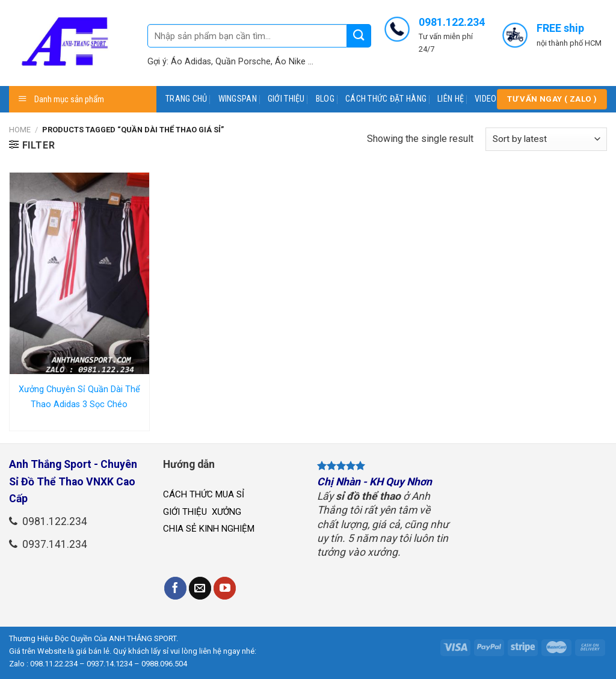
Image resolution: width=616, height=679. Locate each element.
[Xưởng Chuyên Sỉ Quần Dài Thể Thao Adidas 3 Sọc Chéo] (79, 273)
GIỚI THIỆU (286, 99)
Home (20, 130)
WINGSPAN (238, 99)
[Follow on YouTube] (225, 588)
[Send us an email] (200, 588)
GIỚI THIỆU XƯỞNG (203, 512)
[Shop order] (546, 139)
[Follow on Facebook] (176, 588)
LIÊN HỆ (451, 99)
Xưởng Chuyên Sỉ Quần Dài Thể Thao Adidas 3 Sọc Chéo (79, 397)
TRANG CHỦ (186, 99)
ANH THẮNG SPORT (143, 638)
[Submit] (359, 36)
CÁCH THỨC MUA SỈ (204, 494)
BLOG (325, 99)
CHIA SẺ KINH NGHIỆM (209, 529)
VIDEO (485, 99)
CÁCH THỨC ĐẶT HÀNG (386, 99)
